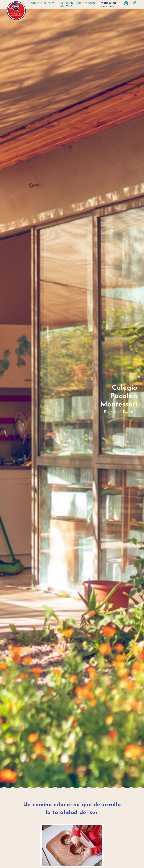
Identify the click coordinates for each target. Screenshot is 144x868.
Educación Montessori (67, 5)
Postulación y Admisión (108, 5)
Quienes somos (87, 3)
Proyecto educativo (43, 3)
